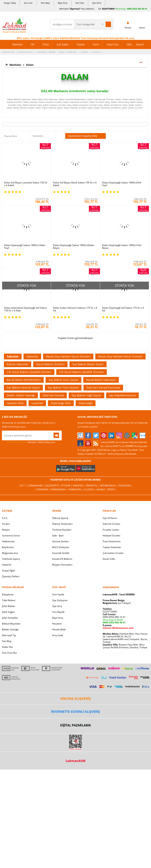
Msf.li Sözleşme (61, 547)
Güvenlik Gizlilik (61, 553)
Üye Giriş (97, 3)
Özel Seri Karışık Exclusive (103, 388)
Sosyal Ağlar (9, 571)
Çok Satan (63, 44)
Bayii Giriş (58, 618)
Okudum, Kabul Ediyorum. (29, 442)
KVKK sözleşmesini (17, 442)
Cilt (33, 44)
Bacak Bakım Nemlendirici (24, 380)
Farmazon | (76, 489)
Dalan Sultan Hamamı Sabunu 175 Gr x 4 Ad (75, 309)
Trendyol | (93, 486)
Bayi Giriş (63, 3)
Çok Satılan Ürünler (113, 553)
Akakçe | (102, 489)
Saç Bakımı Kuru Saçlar (63, 380)
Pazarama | (125, 486)
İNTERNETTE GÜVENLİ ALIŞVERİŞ (75, 712)
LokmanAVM (75, 761)
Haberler (7, 565)
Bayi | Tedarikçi (68, 52)
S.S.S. (5, 518)
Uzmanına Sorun (11, 536)
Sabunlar (13, 356)
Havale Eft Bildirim (62, 559)
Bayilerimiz (8, 547)
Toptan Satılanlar (112, 547)
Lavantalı (37, 403)
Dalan (29, 65)
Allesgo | (90, 489)
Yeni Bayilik (58, 612)
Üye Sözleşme (60, 600)
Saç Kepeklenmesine (122, 395)
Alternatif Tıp (9, 635)
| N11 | (23, 486)
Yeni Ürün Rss (9, 653)
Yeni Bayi (45, 3)
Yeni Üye (80, 3)
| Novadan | (43, 489)
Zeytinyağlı (86, 403)
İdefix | (112, 489)
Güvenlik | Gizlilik (46, 52)
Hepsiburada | (109, 486)
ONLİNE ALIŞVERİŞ (75, 699)
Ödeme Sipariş (60, 518)
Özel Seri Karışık (53, 395)
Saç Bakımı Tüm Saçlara (63, 388)
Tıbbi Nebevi (9, 600)
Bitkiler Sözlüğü (10, 629)
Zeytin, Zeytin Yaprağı (21, 395)
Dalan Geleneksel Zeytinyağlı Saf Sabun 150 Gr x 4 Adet (25, 309)
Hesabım (57, 624)
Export (140, 44)
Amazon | (79, 486)
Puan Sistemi (26, 52)
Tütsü (46, 44)
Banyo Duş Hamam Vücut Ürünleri (68, 356)
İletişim (96, 52)
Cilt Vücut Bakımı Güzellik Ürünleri (29, 372)
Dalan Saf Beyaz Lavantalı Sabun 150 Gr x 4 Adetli (26, 184)
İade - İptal (58, 536)
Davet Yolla (109, 559)
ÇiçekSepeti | (53, 486)
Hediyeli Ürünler (112, 536)
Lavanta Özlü (15, 403)
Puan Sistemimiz (112, 541)
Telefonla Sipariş (11, 559)
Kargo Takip (10, 3)
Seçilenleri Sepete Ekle (85, 136)
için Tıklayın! (117, 603)
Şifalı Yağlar (8, 612)
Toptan (81, 44)
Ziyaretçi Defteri (11, 576)
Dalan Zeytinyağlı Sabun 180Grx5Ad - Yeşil (122, 184)
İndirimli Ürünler (112, 524)
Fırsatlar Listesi (111, 530)
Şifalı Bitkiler (9, 606)
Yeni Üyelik (58, 594)
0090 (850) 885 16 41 (114, 617)
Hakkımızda (8, 52)
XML (129, 44)
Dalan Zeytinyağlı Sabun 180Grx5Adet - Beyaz (74, 247)
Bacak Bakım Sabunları (101, 380)
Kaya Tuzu (113, 44)
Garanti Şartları (61, 541)
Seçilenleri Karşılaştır (59, 136)
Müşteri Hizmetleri (62, 565)
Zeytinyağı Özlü (61, 403)
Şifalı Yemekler (10, 618)
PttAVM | (67, 486)
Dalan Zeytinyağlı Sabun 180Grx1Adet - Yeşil (25, 247)
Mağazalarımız (10, 553)
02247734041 (108, 9)
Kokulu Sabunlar (18, 364)
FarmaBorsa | (60, 489)
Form (96, 44)
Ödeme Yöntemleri (62, 524)
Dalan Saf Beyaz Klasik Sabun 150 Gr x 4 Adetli (75, 184)
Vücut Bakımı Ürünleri (50, 364)
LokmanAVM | (36, 486)
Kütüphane (8, 594)
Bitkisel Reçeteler (11, 624)
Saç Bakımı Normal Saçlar (23, 388)
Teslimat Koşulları (62, 530)
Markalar (18, 44)
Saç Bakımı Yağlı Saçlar (86, 395)
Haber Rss (7, 647)
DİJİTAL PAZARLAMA (75, 725)
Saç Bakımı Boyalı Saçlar (88, 364)
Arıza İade (58, 635)
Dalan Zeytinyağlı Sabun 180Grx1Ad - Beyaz (122, 247)
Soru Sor (28, 3)
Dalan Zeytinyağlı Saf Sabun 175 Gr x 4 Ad (123, 309)
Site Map (7, 641)
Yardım (85, 52)
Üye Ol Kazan (110, 518)
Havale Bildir (59, 629)
